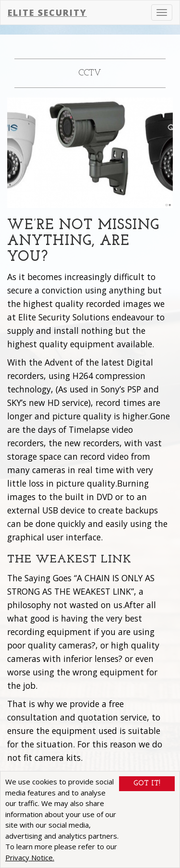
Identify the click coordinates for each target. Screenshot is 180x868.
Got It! (147, 784)
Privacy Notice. (30, 857)
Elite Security (47, 12)
